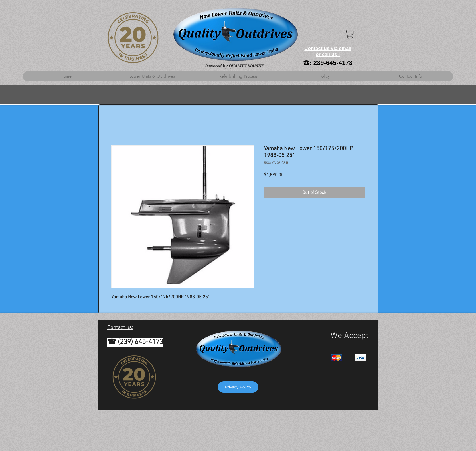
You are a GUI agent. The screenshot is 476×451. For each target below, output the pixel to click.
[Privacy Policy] (238, 387)
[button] (350, 34)
